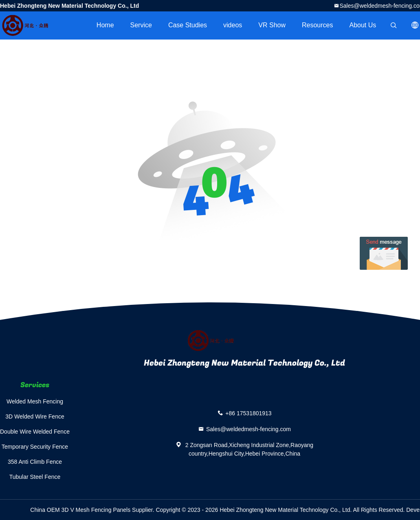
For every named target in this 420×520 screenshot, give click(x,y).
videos (233, 25)
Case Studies (188, 25)
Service (141, 25)
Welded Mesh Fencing (35, 401)
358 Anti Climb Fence (35, 462)
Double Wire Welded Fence (35, 432)
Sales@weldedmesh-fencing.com (248, 429)
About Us (363, 25)
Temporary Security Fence (35, 447)
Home (105, 25)
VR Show (272, 25)
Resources (317, 25)
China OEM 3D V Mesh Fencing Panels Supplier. (93, 510)
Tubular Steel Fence (35, 477)
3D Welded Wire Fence (35, 416)
